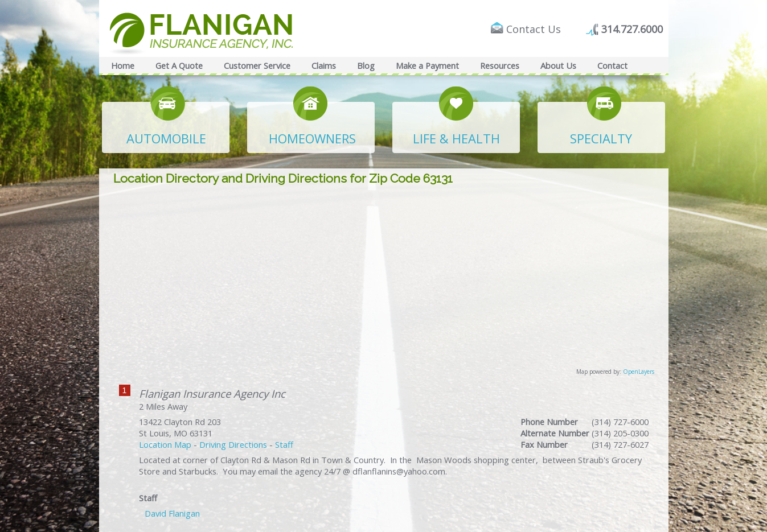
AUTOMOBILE (166, 138)
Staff (284, 444)
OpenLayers (639, 372)
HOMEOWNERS (312, 138)
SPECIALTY (601, 138)
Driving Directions (233, 444)
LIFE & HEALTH (456, 138)
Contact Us (534, 29)
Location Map (165, 444)
